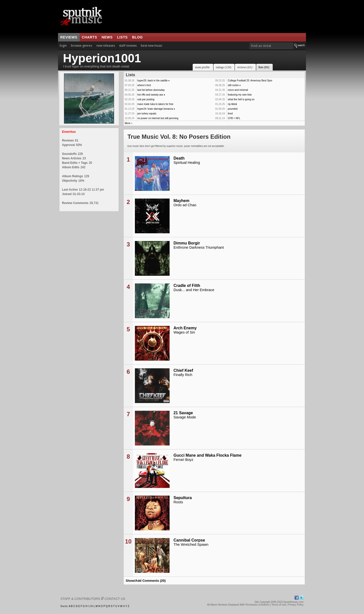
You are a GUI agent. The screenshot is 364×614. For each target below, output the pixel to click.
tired (230, 114)
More (128, 123)
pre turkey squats (147, 114)
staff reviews (128, 46)
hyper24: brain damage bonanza (155, 109)
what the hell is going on (241, 99)
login (63, 46)
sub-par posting (146, 99)
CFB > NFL (234, 118)
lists (122, 37)
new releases (106, 46)
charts (90, 37)
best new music (152, 46)
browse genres (81, 46)
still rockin (233, 85)
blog (137, 37)
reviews (69, 37)
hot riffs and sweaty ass (150, 95)
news (107, 37)
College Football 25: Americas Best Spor (250, 81)
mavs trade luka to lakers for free (155, 104)
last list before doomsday (151, 90)
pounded (233, 109)
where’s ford (144, 85)
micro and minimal (238, 90)
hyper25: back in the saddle (152, 81)
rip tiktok (232, 104)
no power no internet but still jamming (158, 118)
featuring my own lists (240, 95)
